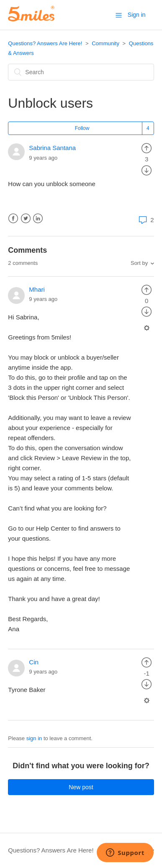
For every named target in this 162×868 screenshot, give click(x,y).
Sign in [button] (137, 15)
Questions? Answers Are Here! (45, 43)
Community (105, 43)
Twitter (26, 219)
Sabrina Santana (52, 148)
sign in (34, 738)
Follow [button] (82, 128)
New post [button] (81, 787)
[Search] (81, 72)
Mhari (37, 289)
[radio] (147, 148)
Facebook (13, 219)
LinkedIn (38, 219)
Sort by (139, 263)
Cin (34, 662)
